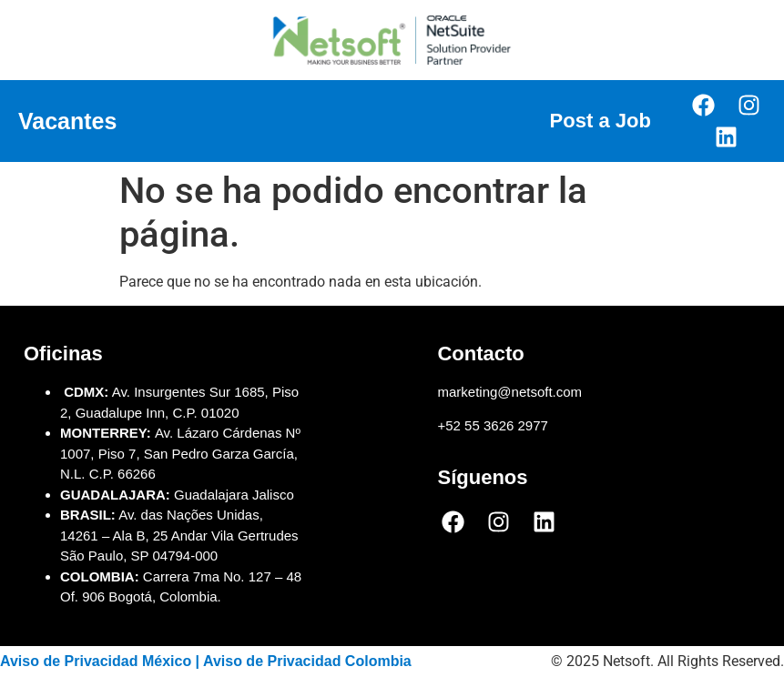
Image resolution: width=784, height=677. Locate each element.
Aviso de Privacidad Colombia (307, 661)
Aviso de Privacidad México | (102, 661)
